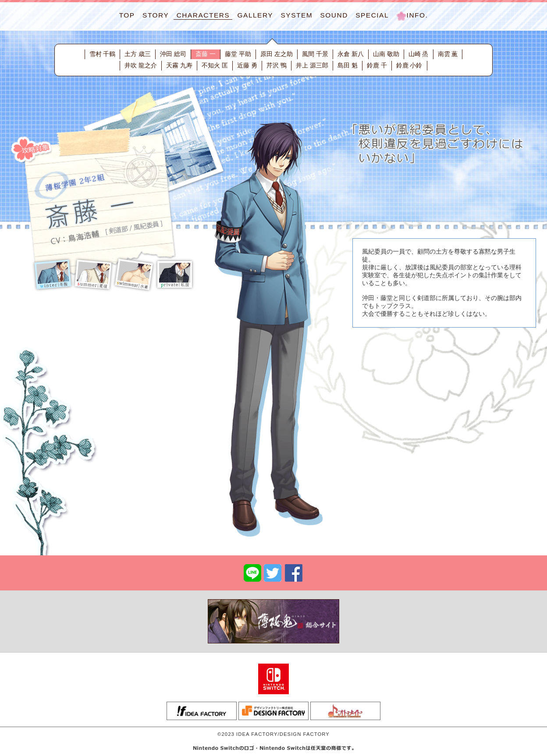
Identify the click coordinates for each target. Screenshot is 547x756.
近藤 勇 (247, 65)
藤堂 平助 (238, 54)
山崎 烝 (419, 54)
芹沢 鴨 (277, 65)
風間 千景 (315, 54)
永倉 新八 (351, 54)
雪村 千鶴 (103, 54)
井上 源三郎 (312, 65)
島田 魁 (348, 65)
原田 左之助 (277, 54)
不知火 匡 (215, 65)
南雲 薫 (448, 54)
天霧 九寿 (179, 65)
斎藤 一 (206, 54)
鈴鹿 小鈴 (409, 65)
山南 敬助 (386, 54)
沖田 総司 (173, 54)
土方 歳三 (138, 54)
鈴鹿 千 (377, 65)
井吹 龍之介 (141, 65)
